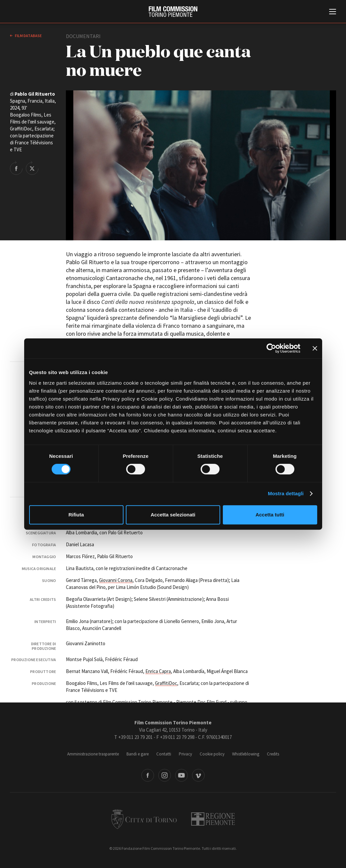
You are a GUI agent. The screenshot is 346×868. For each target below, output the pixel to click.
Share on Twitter (32, 168)
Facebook (148, 775)
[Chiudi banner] (315, 348)
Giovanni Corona (116, 580)
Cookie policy (212, 754)
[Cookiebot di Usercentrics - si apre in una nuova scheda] (271, 348)
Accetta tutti (270, 515)
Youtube (181, 775)
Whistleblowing (246, 754)
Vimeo (198, 775)
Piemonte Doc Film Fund (201, 702)
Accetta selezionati (173, 515)
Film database (28, 36)
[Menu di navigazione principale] (333, 12)
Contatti (164, 754)
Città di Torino (144, 819)
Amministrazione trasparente (93, 754)
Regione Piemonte (213, 819)
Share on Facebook (16, 168)
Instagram (165, 775)
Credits (273, 754)
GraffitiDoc (166, 683)
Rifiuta (76, 515)
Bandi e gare (138, 754)
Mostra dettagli (286, 493)
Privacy (185, 754)
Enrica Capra (158, 671)
